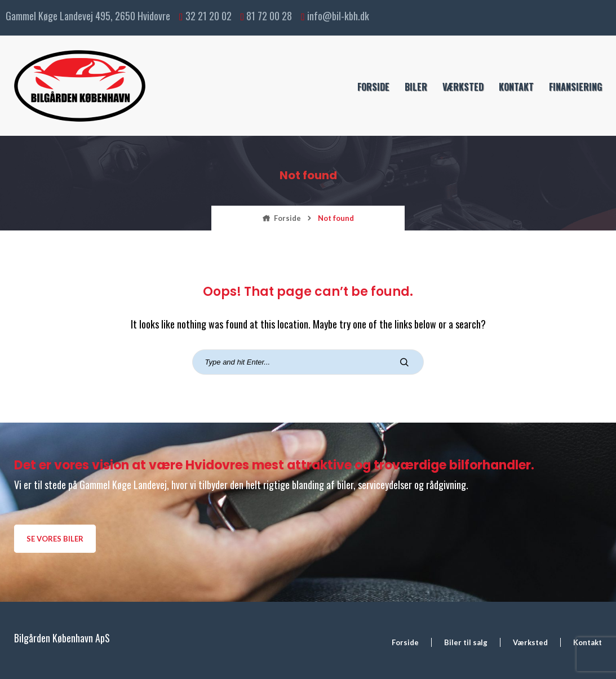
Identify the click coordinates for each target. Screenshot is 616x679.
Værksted (463, 87)
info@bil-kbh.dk (338, 16)
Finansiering (575, 87)
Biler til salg (466, 642)
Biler (416, 87)
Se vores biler (55, 539)
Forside (373, 87)
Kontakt (516, 87)
